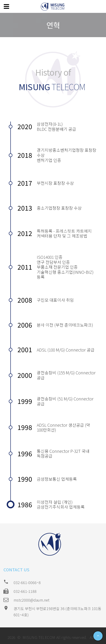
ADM (93, 637)
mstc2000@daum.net (32, 600)
